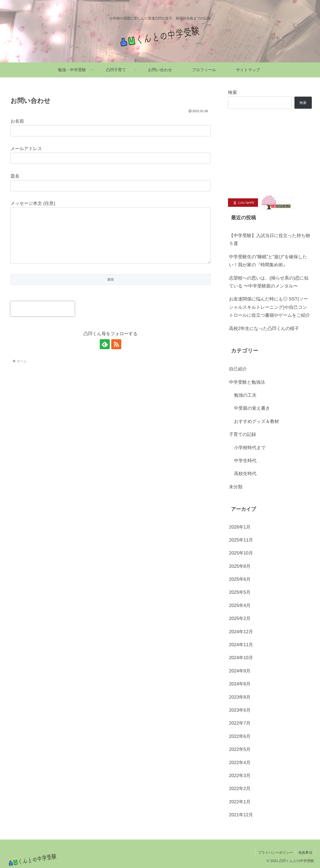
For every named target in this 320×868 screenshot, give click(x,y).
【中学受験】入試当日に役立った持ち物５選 (269, 240)
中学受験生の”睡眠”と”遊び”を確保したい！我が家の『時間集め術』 (268, 261)
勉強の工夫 (245, 395)
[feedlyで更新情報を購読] (105, 354)
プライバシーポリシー (275, 853)
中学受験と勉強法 (247, 382)
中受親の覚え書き (252, 408)
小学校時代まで (250, 448)
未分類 (236, 487)
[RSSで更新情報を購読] (116, 354)
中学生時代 (245, 461)
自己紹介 (238, 369)
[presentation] (42, 319)
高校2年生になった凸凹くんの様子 (264, 328)
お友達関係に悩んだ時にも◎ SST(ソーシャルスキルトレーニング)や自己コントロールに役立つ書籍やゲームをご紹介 (269, 307)
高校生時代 (245, 474)
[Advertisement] (270, 152)
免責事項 (305, 853)
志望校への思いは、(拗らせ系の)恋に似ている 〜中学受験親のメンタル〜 (269, 282)
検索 (232, 92)
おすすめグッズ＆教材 (256, 421)
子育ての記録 (242, 434)
